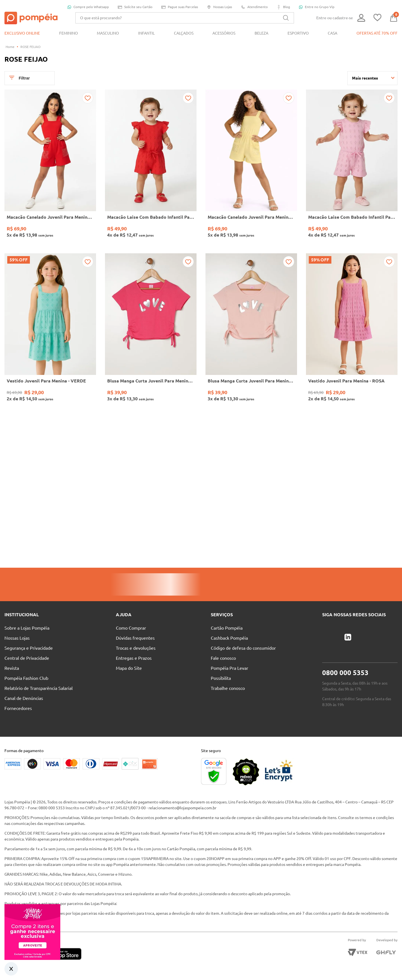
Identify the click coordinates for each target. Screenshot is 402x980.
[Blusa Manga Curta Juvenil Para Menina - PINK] (151, 331)
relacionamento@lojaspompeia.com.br (182, 808)
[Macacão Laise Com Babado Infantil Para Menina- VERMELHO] (151, 167)
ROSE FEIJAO (30, 47)
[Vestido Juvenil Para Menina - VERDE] (50, 331)
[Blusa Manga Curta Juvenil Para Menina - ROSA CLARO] (251, 331)
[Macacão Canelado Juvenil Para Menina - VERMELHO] (50, 167)
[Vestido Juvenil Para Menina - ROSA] (352, 331)
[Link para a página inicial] (10, 47)
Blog (283, 7)
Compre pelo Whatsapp (88, 7)
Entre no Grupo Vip (317, 7)
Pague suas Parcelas (180, 7)
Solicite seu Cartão (135, 7)
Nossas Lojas (219, 7)
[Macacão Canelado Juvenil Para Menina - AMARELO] (251, 167)
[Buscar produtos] (286, 18)
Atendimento (254, 7)
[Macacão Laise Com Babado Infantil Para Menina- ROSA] (352, 167)
